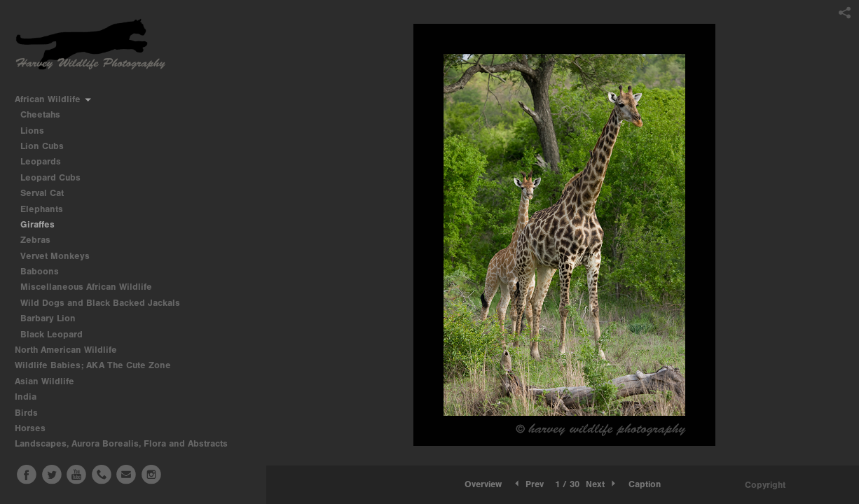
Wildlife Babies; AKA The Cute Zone (93, 365)
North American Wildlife (72, 350)
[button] (483, 484)
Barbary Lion (48, 318)
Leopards (41, 161)
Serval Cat (42, 193)
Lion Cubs (42, 146)
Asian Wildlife (50, 381)
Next (602, 484)
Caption (645, 484)
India (32, 397)
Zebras (35, 240)
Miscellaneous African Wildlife (86, 287)
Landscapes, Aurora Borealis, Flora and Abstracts (127, 443)
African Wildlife (54, 99)
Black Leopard (51, 334)
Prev (528, 484)
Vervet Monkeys (55, 256)
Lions (32, 131)
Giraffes (37, 224)
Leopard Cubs (50, 177)
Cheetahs (40, 114)
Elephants (42, 209)
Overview (483, 484)
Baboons (40, 271)
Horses (36, 428)
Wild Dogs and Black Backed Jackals (100, 303)
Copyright (765, 485)
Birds (32, 413)
